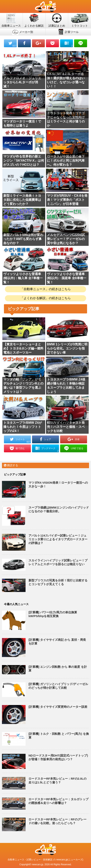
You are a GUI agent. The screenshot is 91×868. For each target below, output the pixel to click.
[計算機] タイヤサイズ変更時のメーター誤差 (58, 707)
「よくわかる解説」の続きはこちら (46, 298)
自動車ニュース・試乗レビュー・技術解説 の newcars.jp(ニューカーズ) (45, 860)
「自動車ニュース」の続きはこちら (46, 289)
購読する (11, 465)
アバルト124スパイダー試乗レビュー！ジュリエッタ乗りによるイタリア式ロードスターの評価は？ (58, 539)
